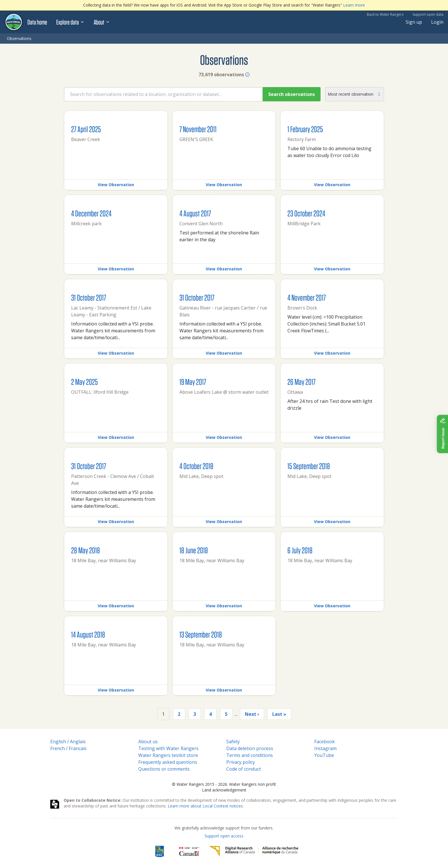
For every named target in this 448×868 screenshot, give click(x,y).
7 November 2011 (198, 129)
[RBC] (160, 851)
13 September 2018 (201, 634)
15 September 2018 (309, 466)
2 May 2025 (84, 382)
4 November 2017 (307, 297)
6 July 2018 (300, 550)
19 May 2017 (193, 382)
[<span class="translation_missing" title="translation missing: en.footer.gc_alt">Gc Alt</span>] (189, 851)
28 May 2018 (86, 550)
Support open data (428, 14)
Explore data (70, 22)
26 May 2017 (301, 382)
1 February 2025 (305, 129)
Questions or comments (164, 769)
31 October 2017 (89, 297)
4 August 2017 (195, 213)
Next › (252, 714)
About (102, 22)
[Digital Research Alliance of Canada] (254, 851)
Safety (233, 742)
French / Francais (68, 748)
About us (148, 742)
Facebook (325, 742)
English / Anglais (68, 742)
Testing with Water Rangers (168, 748)
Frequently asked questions (168, 762)
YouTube (324, 755)
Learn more (354, 5)
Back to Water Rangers (385, 14)
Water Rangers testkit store (168, 755)
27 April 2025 (86, 129)
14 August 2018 (88, 634)
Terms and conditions (250, 755)
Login (437, 22)
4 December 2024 (91, 213)
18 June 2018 (194, 550)
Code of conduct (244, 769)
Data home (37, 22)
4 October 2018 (196, 466)
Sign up (414, 22)
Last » (279, 714)
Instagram (325, 748)
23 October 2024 (306, 213)
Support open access (224, 836)
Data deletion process (250, 748)
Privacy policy (241, 762)
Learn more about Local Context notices (205, 806)
